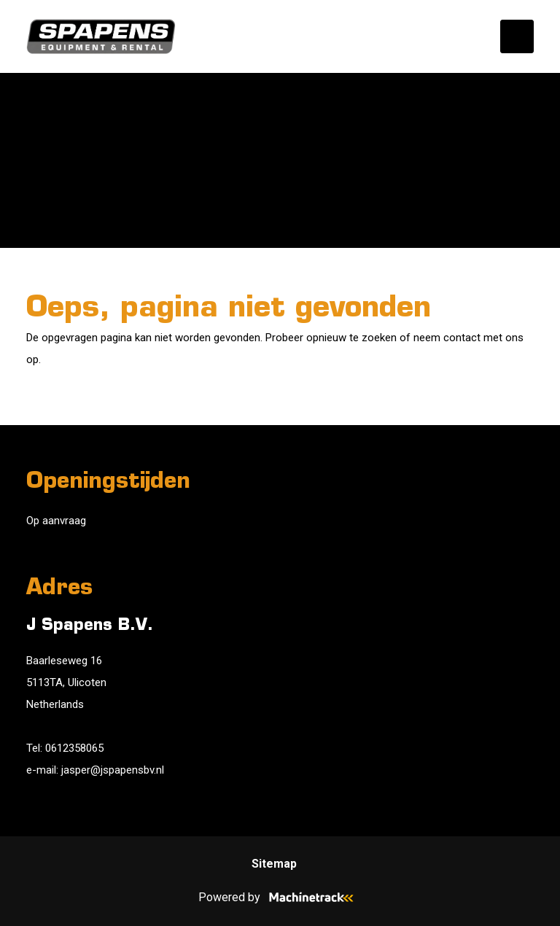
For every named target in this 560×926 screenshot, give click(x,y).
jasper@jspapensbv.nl (113, 770)
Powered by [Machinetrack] (280, 897)
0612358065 (74, 748)
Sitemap (274, 864)
